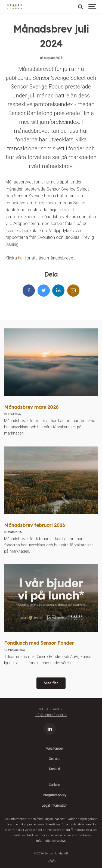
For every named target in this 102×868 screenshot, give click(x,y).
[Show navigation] (92, 7)
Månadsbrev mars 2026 (31, 407)
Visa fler (51, 683)
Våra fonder (54, 748)
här (21, 258)
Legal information (54, 805)
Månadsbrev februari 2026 (35, 525)
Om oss (55, 759)
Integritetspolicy (54, 795)
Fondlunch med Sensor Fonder (39, 643)
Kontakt (55, 769)
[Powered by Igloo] (51, 861)
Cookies (54, 785)
